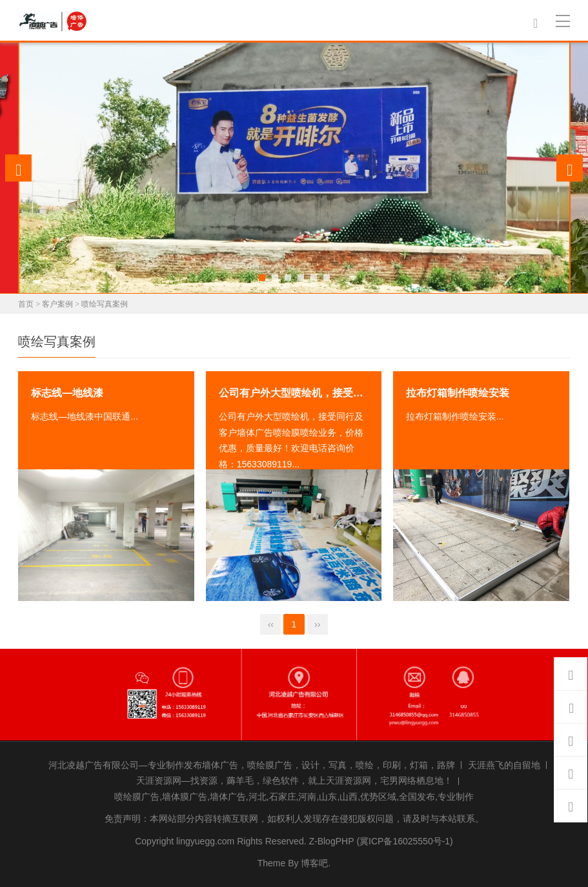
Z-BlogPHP (331, 841)
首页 (26, 304)
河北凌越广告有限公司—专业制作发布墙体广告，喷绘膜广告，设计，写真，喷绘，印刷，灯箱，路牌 (252, 765)
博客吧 (314, 863)
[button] (262, 278)
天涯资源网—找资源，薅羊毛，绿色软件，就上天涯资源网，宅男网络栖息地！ (294, 780)
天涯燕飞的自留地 (504, 765)
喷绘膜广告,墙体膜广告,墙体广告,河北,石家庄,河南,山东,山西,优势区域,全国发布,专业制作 (294, 797)
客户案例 (57, 304)
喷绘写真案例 (105, 304)
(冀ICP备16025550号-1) (404, 841)
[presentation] (19, 168)
